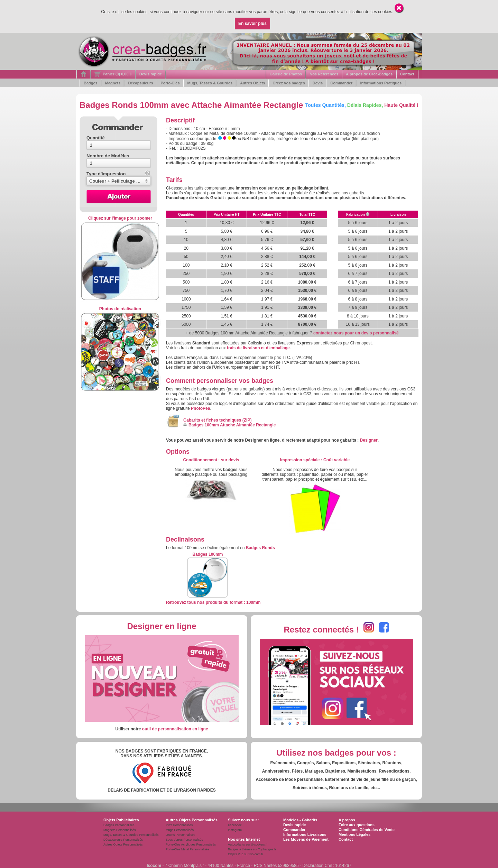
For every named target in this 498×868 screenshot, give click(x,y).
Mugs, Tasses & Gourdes (210, 83)
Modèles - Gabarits (300, 820)
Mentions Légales (354, 834)
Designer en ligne (162, 626)
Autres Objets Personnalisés (123, 844)
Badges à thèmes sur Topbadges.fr (252, 849)
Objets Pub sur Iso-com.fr (246, 854)
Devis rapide (151, 74)
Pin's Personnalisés (179, 825)
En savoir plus (252, 24)
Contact (407, 74)
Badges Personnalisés (119, 825)
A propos (347, 820)
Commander (341, 83)
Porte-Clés (170, 83)
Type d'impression (118, 174)
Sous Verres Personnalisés (184, 840)
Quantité (96, 138)
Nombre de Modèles (108, 156)
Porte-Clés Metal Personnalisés (187, 849)
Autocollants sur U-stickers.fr (248, 844)
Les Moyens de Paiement (306, 839)
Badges (91, 83)
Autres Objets (252, 83)
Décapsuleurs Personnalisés (123, 840)
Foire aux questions (357, 825)
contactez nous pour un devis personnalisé (356, 333)
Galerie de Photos (286, 74)
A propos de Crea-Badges (369, 74)
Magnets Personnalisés (120, 830)
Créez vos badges (289, 83)
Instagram (235, 830)
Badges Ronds (260, 548)
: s (211, 460)
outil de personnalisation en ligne (175, 729)
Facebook (235, 825)
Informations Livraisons (305, 834)
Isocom (154, 866)
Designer (369, 440)
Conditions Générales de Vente (367, 830)
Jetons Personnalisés (181, 835)
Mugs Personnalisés (180, 830)
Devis (318, 83)
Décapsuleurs (140, 83)
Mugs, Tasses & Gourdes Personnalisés (131, 835)
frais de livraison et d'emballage (258, 348)
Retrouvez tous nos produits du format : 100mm (213, 602)
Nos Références (324, 74)
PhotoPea (200, 408)
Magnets (113, 83)
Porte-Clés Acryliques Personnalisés (191, 844)
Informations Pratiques (381, 83)
